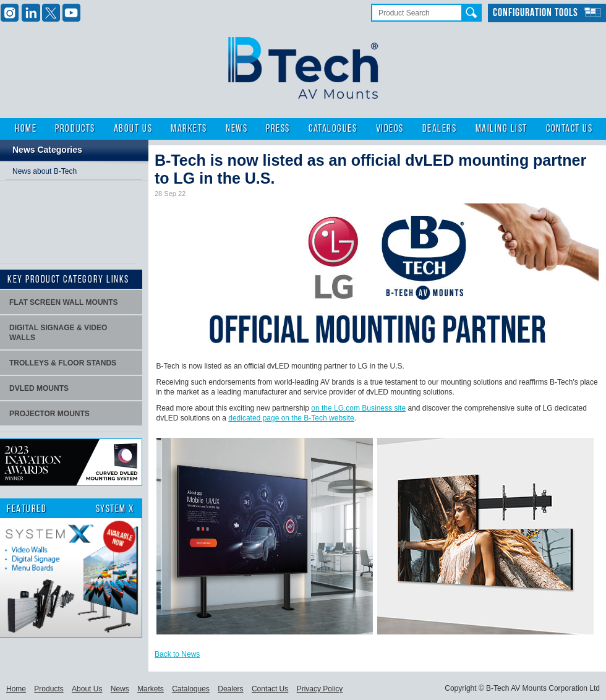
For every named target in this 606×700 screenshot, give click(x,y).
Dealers (440, 129)
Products (75, 129)
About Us (133, 129)
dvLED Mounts (39, 388)
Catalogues (333, 129)
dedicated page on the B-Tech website (291, 418)
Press (278, 129)
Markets (189, 129)
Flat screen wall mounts (64, 302)
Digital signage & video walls (58, 333)
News (237, 129)
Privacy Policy (320, 689)
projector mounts (49, 414)
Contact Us (569, 129)
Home (26, 129)
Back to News (177, 654)
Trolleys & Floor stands (63, 363)
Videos (390, 129)
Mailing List (501, 129)
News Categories (47, 150)
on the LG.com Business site (358, 408)
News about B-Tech (45, 171)
